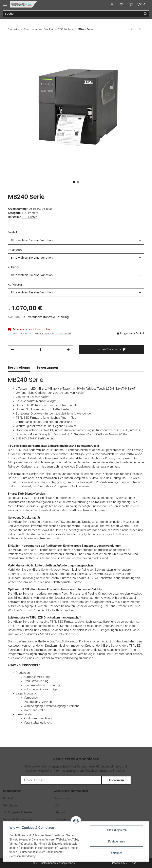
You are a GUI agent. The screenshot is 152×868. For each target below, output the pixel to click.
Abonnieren (116, 780)
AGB (57, 805)
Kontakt (8, 798)
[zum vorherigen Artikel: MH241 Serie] (132, 29)
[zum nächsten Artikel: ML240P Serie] (140, 29)
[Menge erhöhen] (68, 350)
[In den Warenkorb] (112, 350)
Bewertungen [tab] (47, 368)
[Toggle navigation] (5, 2)
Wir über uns (11, 805)
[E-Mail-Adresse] (61, 780)
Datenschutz (62, 798)
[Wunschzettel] (122, 4)
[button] (112, 4)
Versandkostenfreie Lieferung (48, 317)
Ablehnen (116, 853)
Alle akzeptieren (116, 830)
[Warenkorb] (138, 4)
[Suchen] (73, 14)
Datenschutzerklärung (91, 766)
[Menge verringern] (12, 350)
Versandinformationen (17, 820)
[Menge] (40, 350)
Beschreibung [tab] (19, 368)
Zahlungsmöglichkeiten (18, 812)
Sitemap (59, 812)
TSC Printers (30, 213)
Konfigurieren (116, 841)
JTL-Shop (131, 863)
